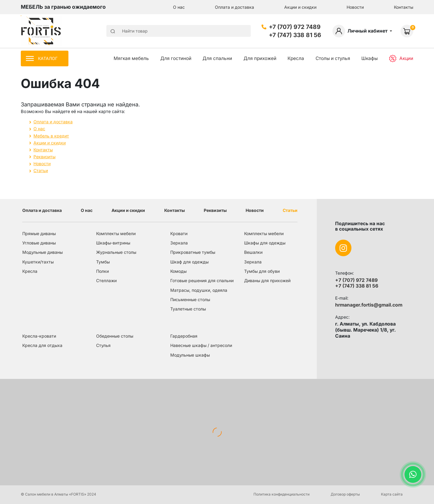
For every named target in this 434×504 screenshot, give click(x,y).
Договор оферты (345, 494)
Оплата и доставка (234, 7)
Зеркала (179, 243)
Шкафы (370, 58)
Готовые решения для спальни (202, 280)
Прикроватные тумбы (193, 252)
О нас (179, 7)
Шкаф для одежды (189, 262)
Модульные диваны (42, 252)
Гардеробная (184, 336)
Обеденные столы (115, 336)
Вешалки (253, 252)
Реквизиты (44, 157)
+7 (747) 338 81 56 (295, 35)
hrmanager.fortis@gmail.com (369, 305)
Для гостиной (176, 58)
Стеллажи (106, 280)
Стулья (103, 345)
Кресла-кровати (39, 336)
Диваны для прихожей (267, 280)
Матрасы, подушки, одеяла (199, 290)
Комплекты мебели (116, 233)
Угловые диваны (39, 243)
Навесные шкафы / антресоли (201, 345)
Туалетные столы (188, 309)
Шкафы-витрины (113, 243)
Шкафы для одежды (265, 243)
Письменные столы (190, 299)
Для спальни (217, 58)
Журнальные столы (116, 252)
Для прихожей (260, 58)
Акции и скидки (300, 7)
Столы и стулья (333, 58)
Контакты (404, 7)
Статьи (41, 170)
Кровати (179, 233)
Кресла (296, 58)
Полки (102, 271)
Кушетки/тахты (38, 262)
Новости (355, 7)
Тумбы (103, 262)
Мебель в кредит (51, 136)
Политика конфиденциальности (281, 494)
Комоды (178, 271)
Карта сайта (392, 494)
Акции (401, 59)
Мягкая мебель (131, 58)
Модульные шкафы (190, 355)
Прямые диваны (39, 233)
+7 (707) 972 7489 (295, 27)
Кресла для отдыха (42, 345)
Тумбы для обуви (262, 271)
